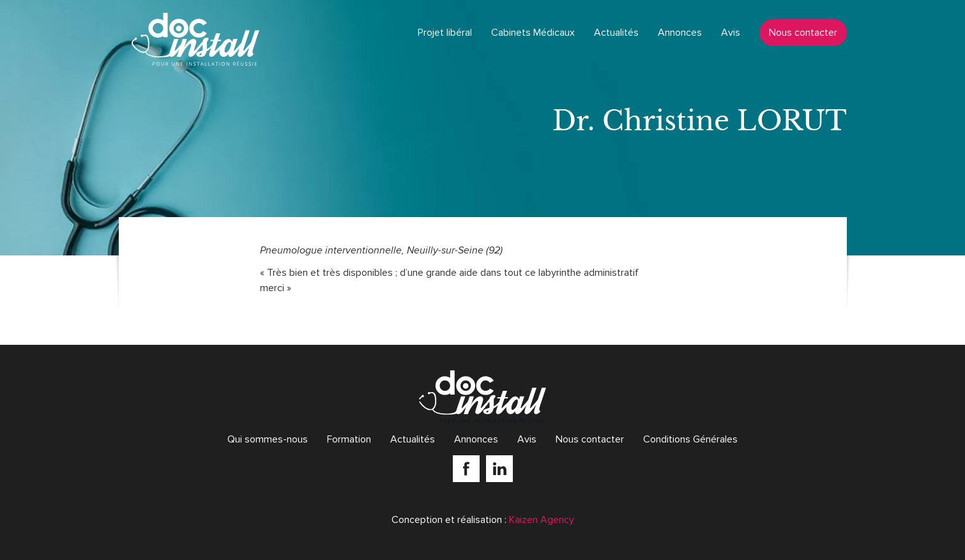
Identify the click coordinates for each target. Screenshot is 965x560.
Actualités (616, 33)
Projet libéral (445, 33)
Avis (731, 33)
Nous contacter (803, 33)
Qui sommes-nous (268, 439)
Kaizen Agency (542, 520)
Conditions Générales (690, 439)
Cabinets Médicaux (533, 33)
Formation (349, 439)
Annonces (680, 33)
